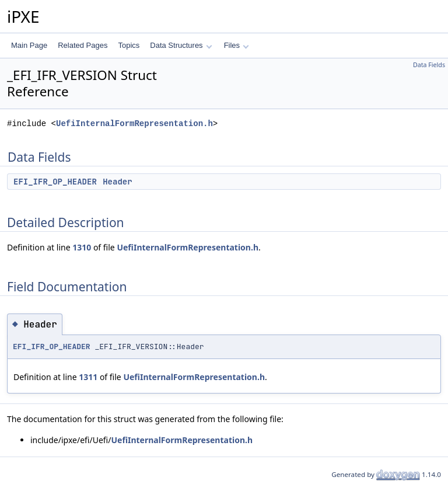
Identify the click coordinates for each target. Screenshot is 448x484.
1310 (82, 247)
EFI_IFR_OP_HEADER (55, 182)
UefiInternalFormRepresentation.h (134, 123)
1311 (88, 377)
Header (117, 182)
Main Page (29, 45)
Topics (129, 45)
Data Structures (181, 45)
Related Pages (83, 45)
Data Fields (429, 65)
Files (237, 45)
